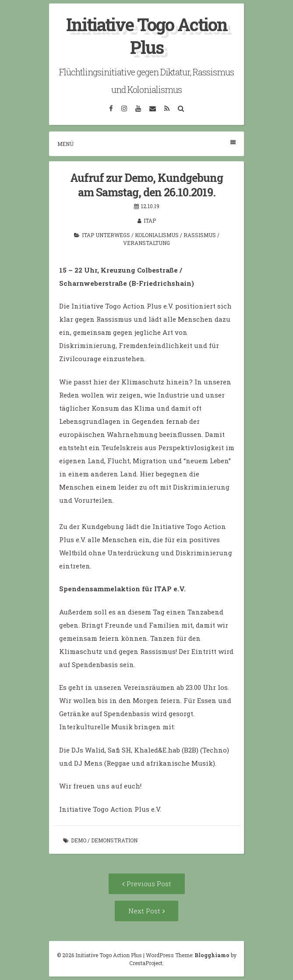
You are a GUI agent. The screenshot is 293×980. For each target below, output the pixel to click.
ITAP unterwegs (106, 235)
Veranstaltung (146, 243)
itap (150, 220)
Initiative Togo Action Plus (147, 36)
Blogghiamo (212, 955)
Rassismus (200, 235)
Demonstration (114, 840)
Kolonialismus (157, 235)
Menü (146, 144)
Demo (79, 840)
